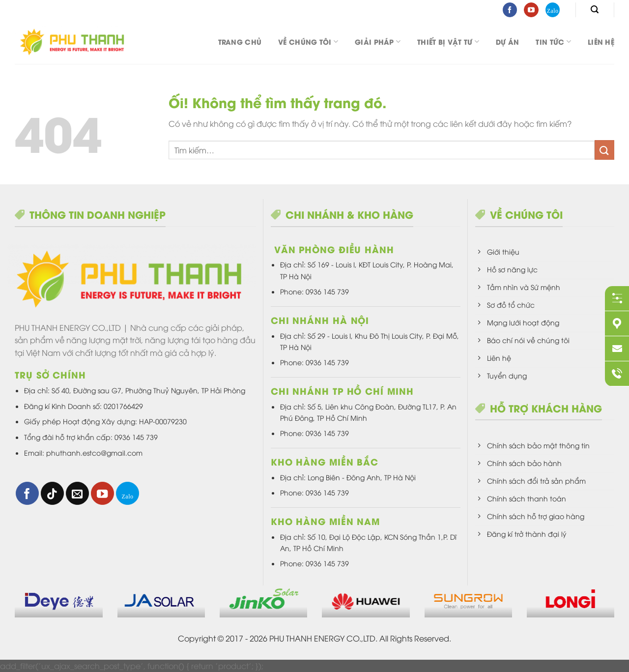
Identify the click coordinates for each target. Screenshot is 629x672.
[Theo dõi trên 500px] (553, 10)
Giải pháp (378, 42)
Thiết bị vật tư (448, 42)
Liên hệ (601, 42)
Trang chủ (240, 42)
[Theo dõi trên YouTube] (531, 10)
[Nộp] (604, 150)
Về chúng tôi (308, 42)
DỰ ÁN (507, 42)
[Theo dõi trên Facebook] (510, 10)
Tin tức (553, 42)
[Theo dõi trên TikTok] (52, 493)
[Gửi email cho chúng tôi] (77, 493)
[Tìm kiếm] (595, 10)
